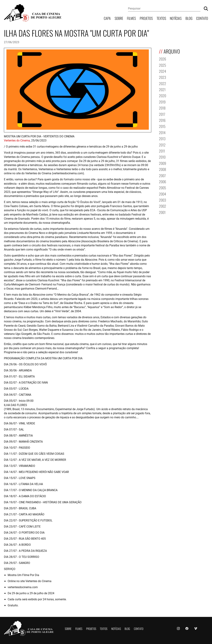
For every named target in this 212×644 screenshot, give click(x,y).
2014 (162, 132)
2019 (162, 102)
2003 (163, 200)
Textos (161, 18)
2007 (162, 175)
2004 (163, 194)
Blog (189, 18)
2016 (162, 120)
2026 (163, 59)
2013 (162, 138)
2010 (162, 157)
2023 (163, 77)
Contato (202, 18)
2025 (163, 65)
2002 (163, 206)
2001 (162, 212)
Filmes (131, 18)
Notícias (176, 18)
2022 (163, 83)
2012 (162, 145)
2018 (162, 108)
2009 (163, 163)
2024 (163, 71)
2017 (162, 114)
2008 (163, 169)
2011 (162, 151)
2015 (162, 126)
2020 (163, 95)
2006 (163, 181)
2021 (162, 89)
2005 (163, 187)
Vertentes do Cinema (17, 140)
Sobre (119, 18)
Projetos (146, 18)
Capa (107, 18)
